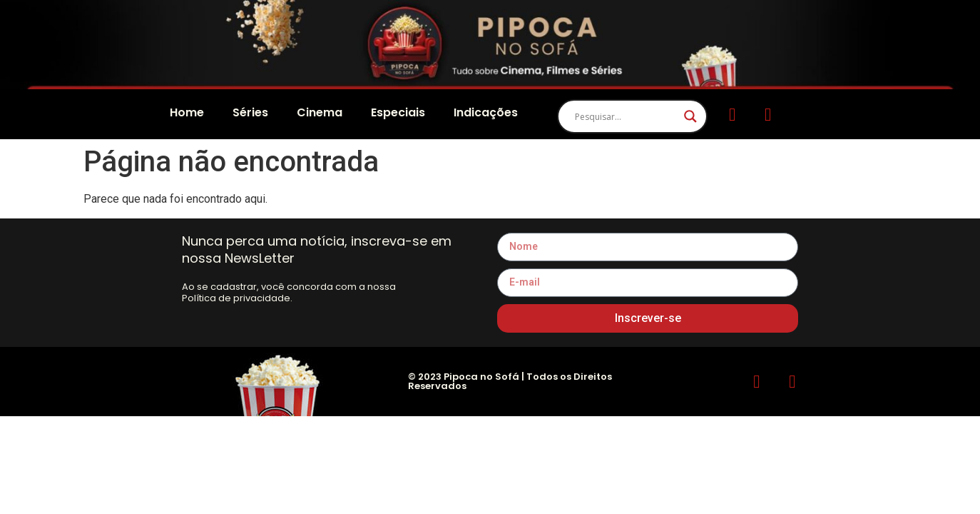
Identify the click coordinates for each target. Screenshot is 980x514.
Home (187, 112)
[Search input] (626, 116)
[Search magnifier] (690, 116)
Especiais (398, 112)
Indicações (486, 112)
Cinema (320, 112)
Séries (250, 112)
